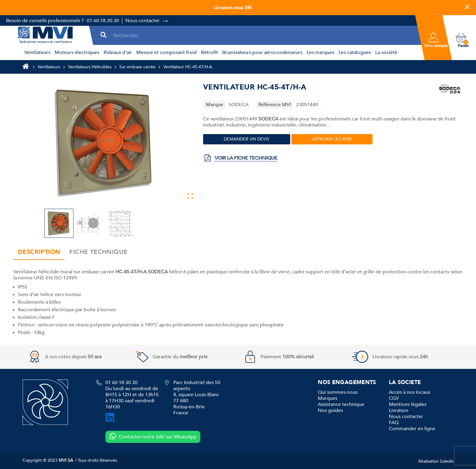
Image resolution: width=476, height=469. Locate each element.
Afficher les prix (332, 139)
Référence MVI (275, 105)
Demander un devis (246, 139)
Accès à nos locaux (410, 392)
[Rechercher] (263, 35)
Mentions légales (408, 404)
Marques (328, 398)
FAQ (394, 423)
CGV (394, 398)
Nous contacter (143, 21)
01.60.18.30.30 (103, 21)
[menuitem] (36, 52)
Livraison (399, 410)
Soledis (447, 461)
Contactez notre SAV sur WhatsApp (153, 437)
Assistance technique (341, 404)
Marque (214, 105)
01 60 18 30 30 (121, 383)
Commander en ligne (412, 429)
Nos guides (330, 410)
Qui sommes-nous (338, 392)
